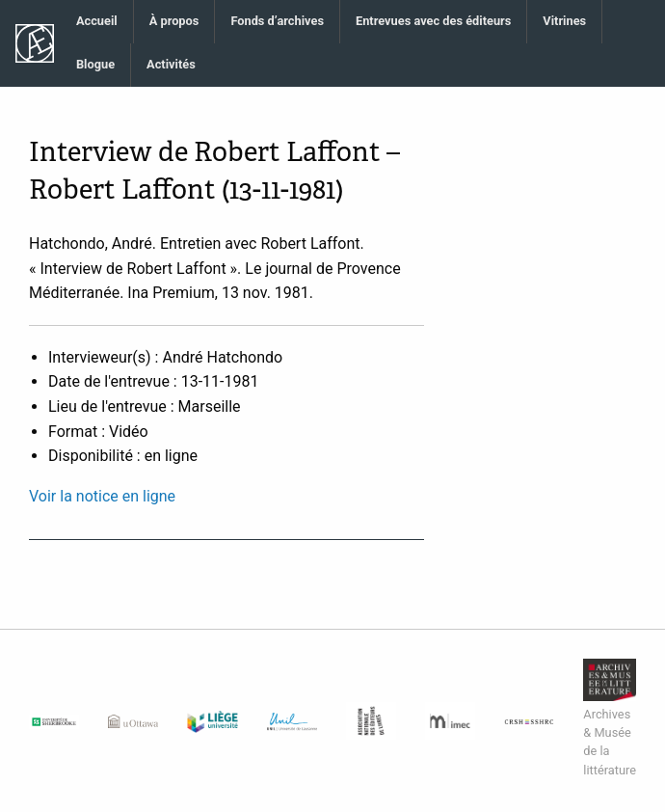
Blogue (95, 64)
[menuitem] (97, 22)
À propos (174, 21)
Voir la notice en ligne (102, 496)
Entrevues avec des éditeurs (433, 21)
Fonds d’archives (277, 21)
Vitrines (564, 21)
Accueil (97, 21)
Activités (171, 64)
